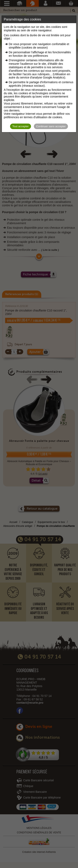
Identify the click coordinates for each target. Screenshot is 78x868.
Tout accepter (21, 126)
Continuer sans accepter (51, 126)
